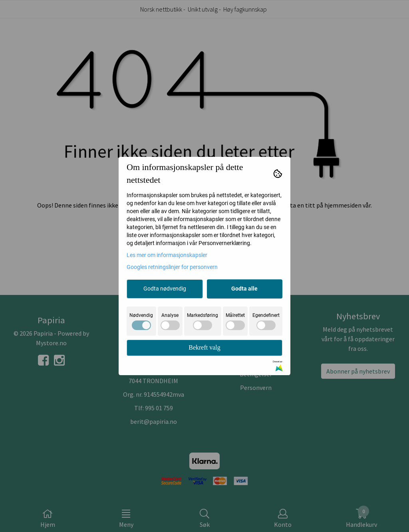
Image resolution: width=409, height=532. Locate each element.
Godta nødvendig (165, 289)
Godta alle (244, 289)
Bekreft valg (204, 347)
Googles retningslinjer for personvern (172, 267)
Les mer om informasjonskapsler (167, 255)
